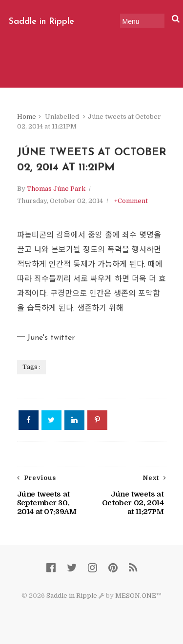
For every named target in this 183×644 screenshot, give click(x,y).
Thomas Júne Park (56, 189)
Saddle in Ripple (41, 22)
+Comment (131, 201)
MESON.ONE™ (138, 596)
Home (27, 117)
